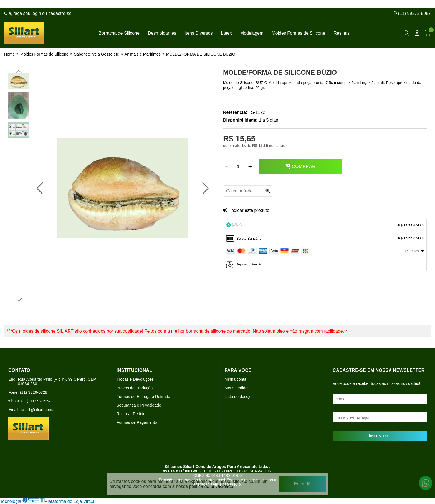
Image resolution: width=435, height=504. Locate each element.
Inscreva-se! (380, 436)
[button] (40, 189)
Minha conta (236, 379)
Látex (227, 33)
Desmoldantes (162, 33)
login (37, 13)
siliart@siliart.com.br (39, 410)
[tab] (325, 225)
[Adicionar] (250, 167)
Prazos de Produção (135, 388)
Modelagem (252, 33)
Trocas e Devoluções (135, 379)
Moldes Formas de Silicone (298, 33)
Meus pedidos (237, 388)
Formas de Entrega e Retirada (143, 397)
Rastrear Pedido (131, 414)
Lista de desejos (239, 397)
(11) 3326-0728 (34, 392)
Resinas (342, 33)
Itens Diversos (198, 33)
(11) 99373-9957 (412, 13)
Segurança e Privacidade (139, 405)
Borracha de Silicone (119, 33)
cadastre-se (60, 13)
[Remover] (227, 167)
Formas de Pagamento (137, 422)
